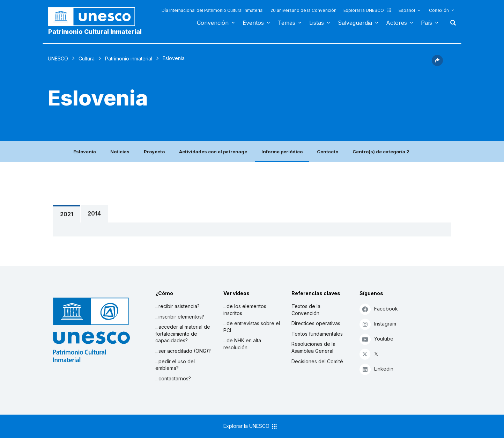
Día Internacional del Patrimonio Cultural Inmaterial (213, 10)
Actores (396, 23)
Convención (213, 23)
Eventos (253, 23)
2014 (94, 213)
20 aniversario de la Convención (303, 10)
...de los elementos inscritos (245, 310)
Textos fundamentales (317, 334)
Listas (317, 23)
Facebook (379, 309)
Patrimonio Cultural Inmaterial (95, 32)
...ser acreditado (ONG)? (183, 351)
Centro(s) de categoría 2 (381, 152)
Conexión (439, 10)
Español (407, 10)
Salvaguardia (355, 23)
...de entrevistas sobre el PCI (252, 327)
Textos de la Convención (306, 310)
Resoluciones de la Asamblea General (313, 347)
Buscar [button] (451, 23)
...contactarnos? (173, 378)
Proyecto (154, 152)
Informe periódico (282, 152)
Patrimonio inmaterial (129, 59)
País (427, 23)
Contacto (328, 152)
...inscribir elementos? (180, 317)
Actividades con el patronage (213, 152)
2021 (67, 214)
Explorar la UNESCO (368, 10)
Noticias (120, 152)
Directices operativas (316, 323)
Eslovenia (85, 152)
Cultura (87, 59)
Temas (287, 23)
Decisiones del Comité (317, 361)
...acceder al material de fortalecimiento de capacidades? (183, 334)
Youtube (376, 339)
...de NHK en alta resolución (242, 344)
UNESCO (58, 59)
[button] (437, 64)
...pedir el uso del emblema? (175, 365)
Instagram (378, 324)
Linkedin (376, 369)
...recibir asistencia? (177, 306)
